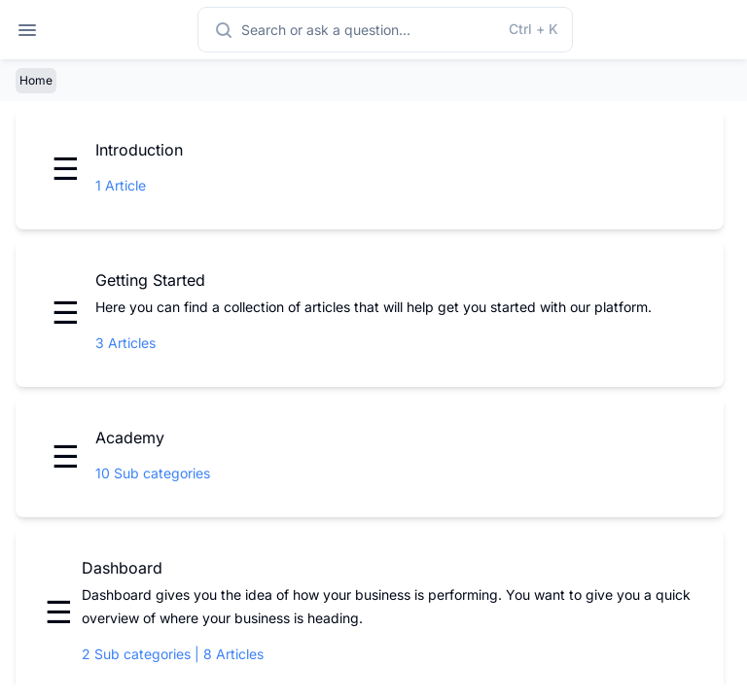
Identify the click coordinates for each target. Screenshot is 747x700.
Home (36, 80)
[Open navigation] (27, 30)
